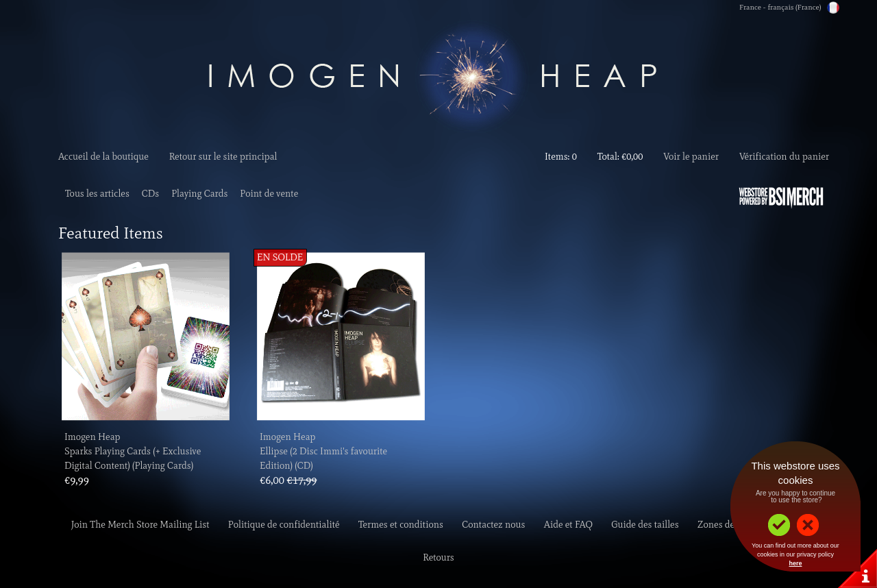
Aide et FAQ (568, 525)
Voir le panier (691, 157)
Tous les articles (97, 194)
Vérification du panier (784, 157)
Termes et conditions (401, 525)
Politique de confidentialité (284, 525)
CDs (150, 194)
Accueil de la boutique (103, 157)
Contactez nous (493, 525)
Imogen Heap (92, 437)
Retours (438, 558)
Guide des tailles (645, 525)
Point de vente (269, 194)
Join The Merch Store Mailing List (140, 525)
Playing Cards (199, 194)
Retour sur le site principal (223, 157)
